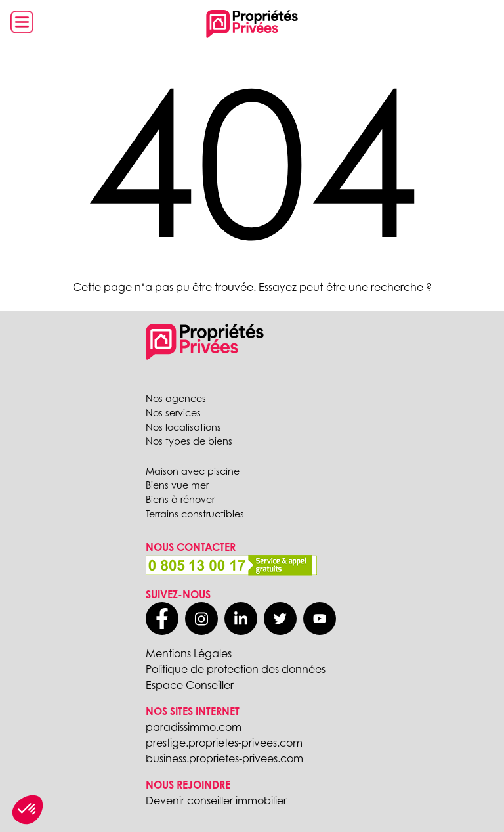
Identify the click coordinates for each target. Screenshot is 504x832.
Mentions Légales (189, 653)
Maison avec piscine (193, 471)
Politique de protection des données (236, 669)
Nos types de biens (189, 441)
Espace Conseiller (190, 685)
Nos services (173, 413)
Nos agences (176, 398)
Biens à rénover (180, 499)
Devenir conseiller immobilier (216, 800)
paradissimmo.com (194, 727)
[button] (28, 810)
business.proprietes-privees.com (224, 758)
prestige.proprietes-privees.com (224, 743)
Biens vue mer (177, 485)
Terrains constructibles (195, 514)
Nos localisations (183, 427)
